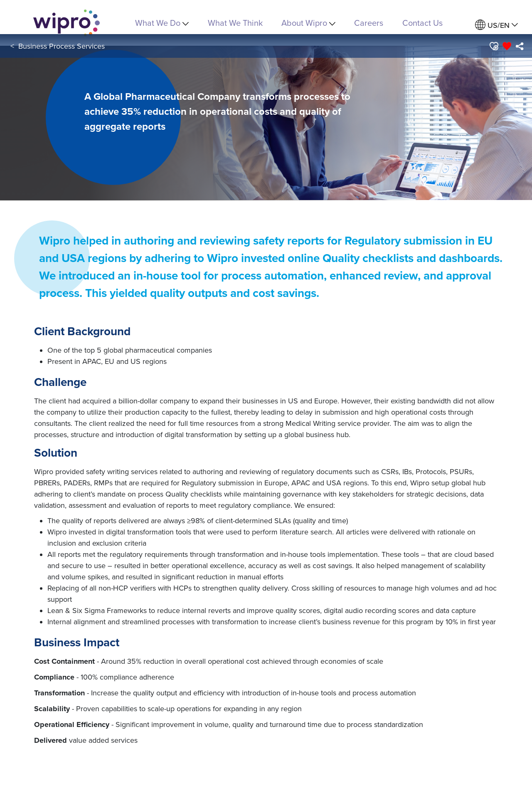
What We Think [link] (235, 23)
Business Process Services (62, 46)
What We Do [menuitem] (162, 23)
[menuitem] (496, 25)
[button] (494, 46)
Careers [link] (369, 23)
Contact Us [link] (422, 23)
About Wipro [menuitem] (308, 23)
